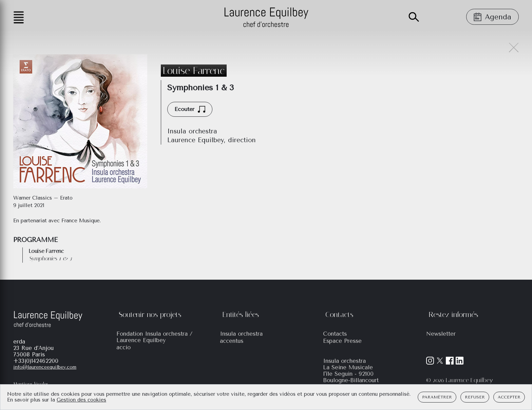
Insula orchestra (241, 334)
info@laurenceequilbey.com (45, 367)
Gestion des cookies (81, 400)
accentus (232, 341)
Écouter (190, 109)
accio (123, 347)
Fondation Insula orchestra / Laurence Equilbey (155, 337)
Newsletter (441, 334)
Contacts (335, 334)
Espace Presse (342, 341)
